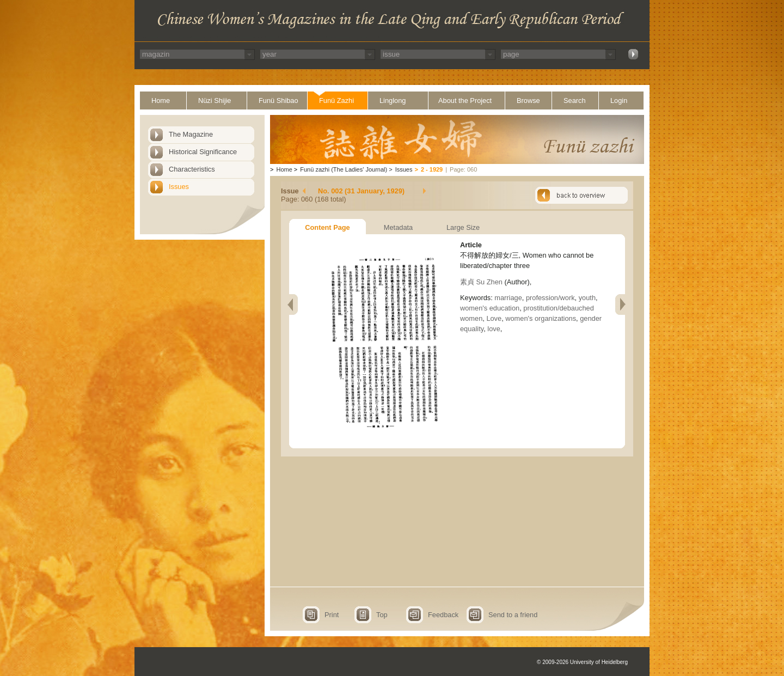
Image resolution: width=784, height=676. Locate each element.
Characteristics (192, 169)
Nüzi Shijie (215, 101)
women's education (490, 308)
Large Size (463, 227)
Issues (179, 187)
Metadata (398, 227)
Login (619, 101)
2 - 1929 (432, 169)
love (494, 329)
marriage (508, 298)
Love (494, 318)
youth (587, 298)
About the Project (465, 101)
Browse (528, 101)
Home (161, 101)
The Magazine (191, 134)
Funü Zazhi (336, 101)
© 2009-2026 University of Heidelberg (582, 662)
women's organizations (541, 318)
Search (575, 101)
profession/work (550, 298)
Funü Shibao (278, 101)
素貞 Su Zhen (481, 282)
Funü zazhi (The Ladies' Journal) (344, 169)
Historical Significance (203, 152)
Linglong (393, 101)
